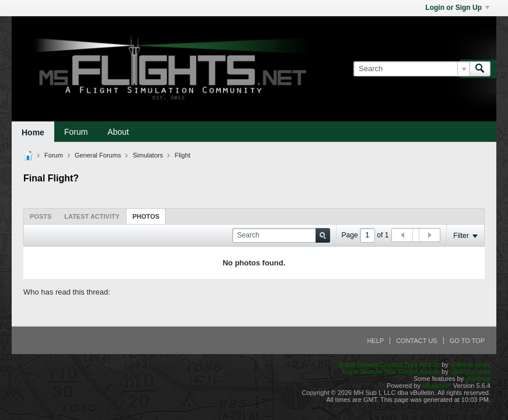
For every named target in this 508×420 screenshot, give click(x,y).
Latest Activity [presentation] (92, 216)
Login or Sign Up (457, 8)
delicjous (478, 379)
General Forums (98, 155)
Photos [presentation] (146, 216)
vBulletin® (437, 386)
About (118, 132)
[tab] (41, 216)
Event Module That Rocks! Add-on (391, 372)
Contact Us (417, 341)
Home (33, 132)
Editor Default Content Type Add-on (389, 365)
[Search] (411, 69)
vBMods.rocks (470, 365)
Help (375, 341)
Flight (182, 155)
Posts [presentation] (41, 216)
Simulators (148, 155)
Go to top (467, 341)
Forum (76, 132)
